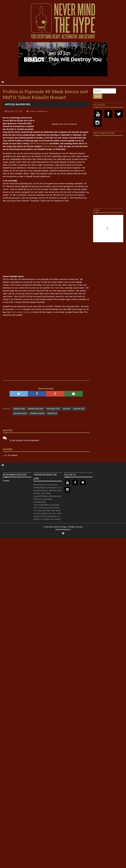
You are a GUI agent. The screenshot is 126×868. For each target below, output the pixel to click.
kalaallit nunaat (19, 409)
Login (5, 455)
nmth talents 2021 (53, 409)
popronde (67, 409)
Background (23, 104)
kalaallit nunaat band (36, 409)
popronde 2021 (79, 409)
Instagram (26, 312)
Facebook (15, 312)
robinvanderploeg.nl (63, 529)
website (17, 309)
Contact (6, 481)
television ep (52, 413)
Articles (10, 104)
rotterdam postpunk (37, 413)
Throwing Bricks (50, 146)
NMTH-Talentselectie (39, 144)
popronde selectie (20, 413)
